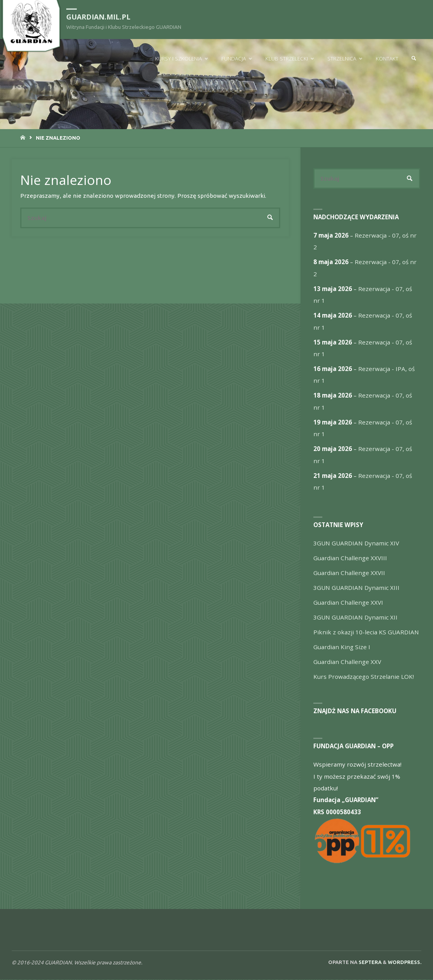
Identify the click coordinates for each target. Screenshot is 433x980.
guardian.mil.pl (99, 16)
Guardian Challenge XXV (347, 662)
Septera (369, 962)
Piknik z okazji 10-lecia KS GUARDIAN (366, 632)
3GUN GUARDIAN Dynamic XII (355, 618)
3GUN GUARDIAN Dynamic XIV (356, 543)
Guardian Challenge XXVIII (350, 558)
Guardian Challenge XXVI (348, 603)
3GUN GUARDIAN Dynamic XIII (356, 588)
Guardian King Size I (342, 647)
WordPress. (405, 962)
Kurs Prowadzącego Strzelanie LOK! (364, 677)
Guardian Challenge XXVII (349, 573)
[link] (414, 59)
